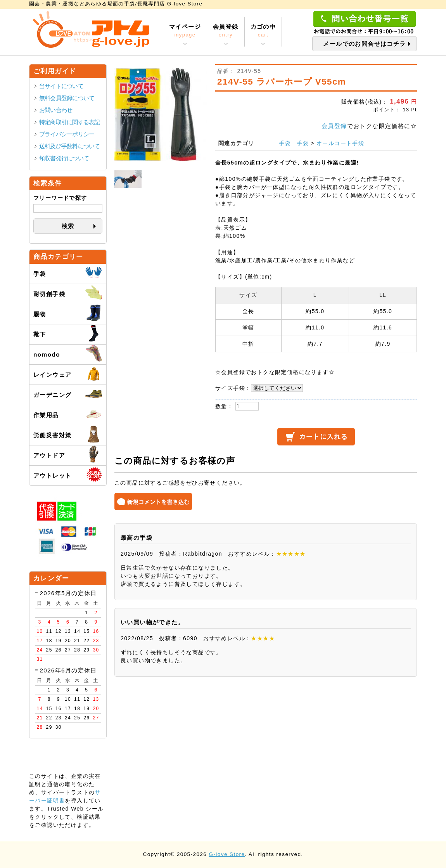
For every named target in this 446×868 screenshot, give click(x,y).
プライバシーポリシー (67, 134)
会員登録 (226, 31)
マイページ (185, 31)
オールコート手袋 (340, 143)
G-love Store (227, 854)
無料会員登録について (67, 98)
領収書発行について (64, 158)
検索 (68, 226)
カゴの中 (263, 31)
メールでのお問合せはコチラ (364, 44)
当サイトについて (61, 86)
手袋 (285, 143)
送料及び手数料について (70, 146)
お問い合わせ (56, 110)
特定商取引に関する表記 (70, 122)
